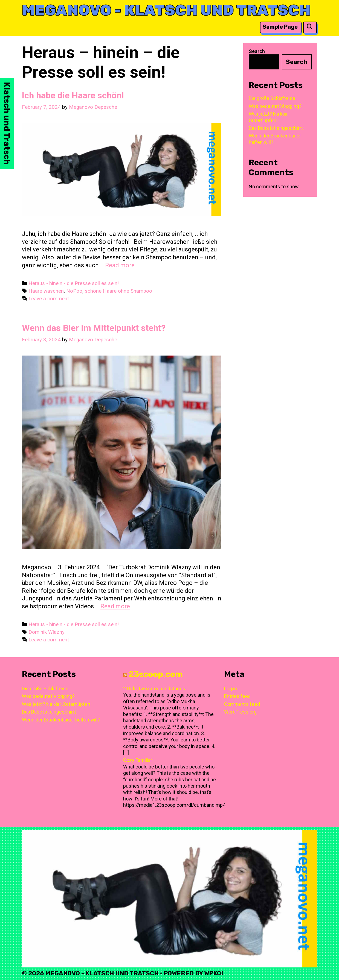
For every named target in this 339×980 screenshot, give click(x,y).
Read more (120, 265)
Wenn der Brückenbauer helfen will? (61, 720)
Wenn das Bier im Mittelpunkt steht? (94, 328)
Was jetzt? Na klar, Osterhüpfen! (57, 704)
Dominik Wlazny (47, 632)
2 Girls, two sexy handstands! (155, 689)
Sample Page (280, 27)
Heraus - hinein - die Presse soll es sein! (74, 283)
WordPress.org (240, 712)
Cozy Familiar (138, 760)
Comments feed (242, 704)
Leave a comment (49, 299)
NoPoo (74, 291)
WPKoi (214, 973)
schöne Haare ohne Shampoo (118, 291)
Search (257, 51)
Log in (231, 689)
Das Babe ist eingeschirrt (276, 128)
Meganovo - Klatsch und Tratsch (166, 10)
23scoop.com (156, 674)
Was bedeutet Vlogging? (275, 106)
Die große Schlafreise (272, 98)
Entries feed (237, 696)
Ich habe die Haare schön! (73, 95)
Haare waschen (46, 291)
